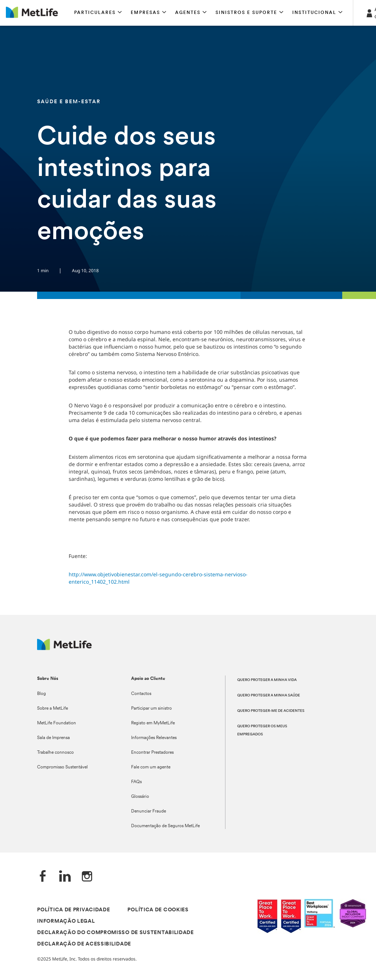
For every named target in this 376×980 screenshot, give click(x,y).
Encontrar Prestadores (152, 753)
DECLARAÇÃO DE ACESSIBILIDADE (84, 944)
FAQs (136, 782)
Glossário (140, 797)
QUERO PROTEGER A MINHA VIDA (267, 680)
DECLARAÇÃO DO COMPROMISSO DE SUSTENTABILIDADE (115, 933)
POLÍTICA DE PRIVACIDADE (73, 910)
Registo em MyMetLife (153, 723)
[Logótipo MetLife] (64, 648)
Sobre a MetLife (53, 709)
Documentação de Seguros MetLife (165, 826)
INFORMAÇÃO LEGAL (66, 921)
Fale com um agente (151, 767)
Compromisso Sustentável (62, 767)
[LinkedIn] (65, 877)
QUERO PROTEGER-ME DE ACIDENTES (271, 711)
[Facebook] (43, 877)
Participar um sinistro (151, 709)
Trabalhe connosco (55, 753)
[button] (98, 13)
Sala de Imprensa (53, 738)
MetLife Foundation (57, 723)
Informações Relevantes (154, 738)
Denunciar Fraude (149, 811)
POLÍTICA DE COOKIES (158, 910)
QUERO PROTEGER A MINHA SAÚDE (269, 696)
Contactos (141, 694)
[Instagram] (87, 877)
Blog (41, 694)
